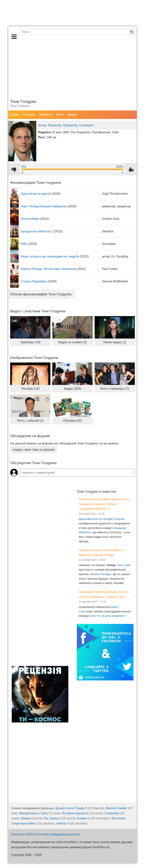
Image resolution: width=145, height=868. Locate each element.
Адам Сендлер (115, 519)
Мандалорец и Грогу (34, 813)
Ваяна (25, 818)
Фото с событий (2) (30, 421)
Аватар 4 (62, 823)
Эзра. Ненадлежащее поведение (44, 206)
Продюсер (70, 125)
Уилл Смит (124, 565)
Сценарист (87, 125)
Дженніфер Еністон (91, 519)
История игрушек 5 (75, 813)
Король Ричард (100, 574)
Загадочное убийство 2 (37, 231)
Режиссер (55, 125)
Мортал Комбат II (118, 808)
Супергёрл (112, 813)
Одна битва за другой (36, 194)
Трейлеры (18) (30, 342)
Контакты (18, 834)
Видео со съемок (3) (73, 342)
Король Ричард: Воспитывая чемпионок (48, 269)
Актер (42, 125)
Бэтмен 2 (84, 818)
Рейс (24, 244)
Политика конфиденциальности (58, 834)
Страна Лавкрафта (34, 281)
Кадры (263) (72, 389)
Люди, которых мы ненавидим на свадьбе (50, 256)
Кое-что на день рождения (107, 616)
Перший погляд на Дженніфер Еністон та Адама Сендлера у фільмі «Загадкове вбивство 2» (104, 504)
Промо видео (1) (115, 342)
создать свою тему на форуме (34, 450)
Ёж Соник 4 (52, 818)
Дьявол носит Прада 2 (71, 808)
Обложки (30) (73, 421)
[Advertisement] (72, 69)
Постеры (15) (30, 389)
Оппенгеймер (30, 219)
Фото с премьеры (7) (115, 389)
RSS (30, 834)
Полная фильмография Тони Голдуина (41, 294)
